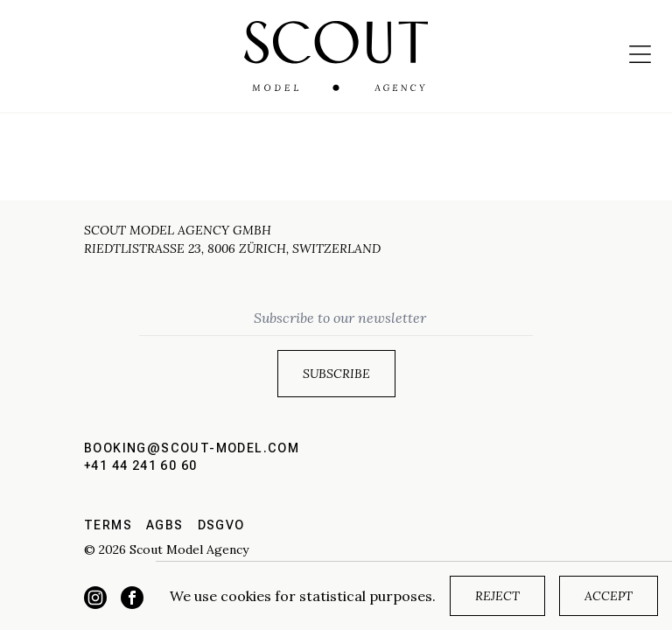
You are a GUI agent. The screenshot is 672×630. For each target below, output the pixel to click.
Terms (108, 525)
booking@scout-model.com (192, 448)
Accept (609, 596)
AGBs (165, 525)
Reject (497, 596)
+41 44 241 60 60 (140, 465)
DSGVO (221, 525)
